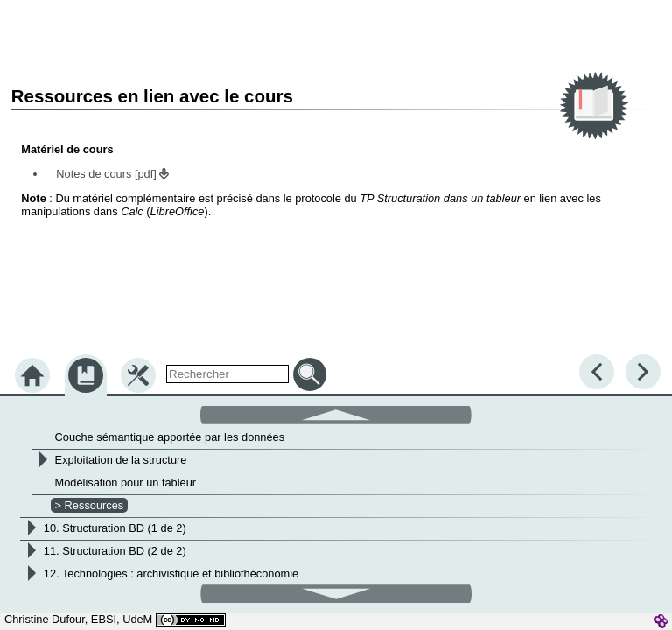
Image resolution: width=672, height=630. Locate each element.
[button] (336, 414)
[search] (227, 374)
